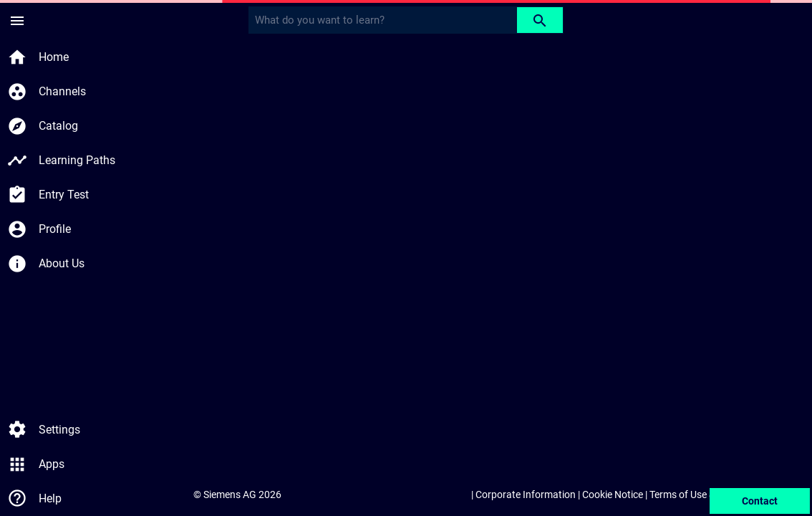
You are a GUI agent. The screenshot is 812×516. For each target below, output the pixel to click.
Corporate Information (526, 494)
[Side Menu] (17, 20)
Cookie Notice (613, 494)
